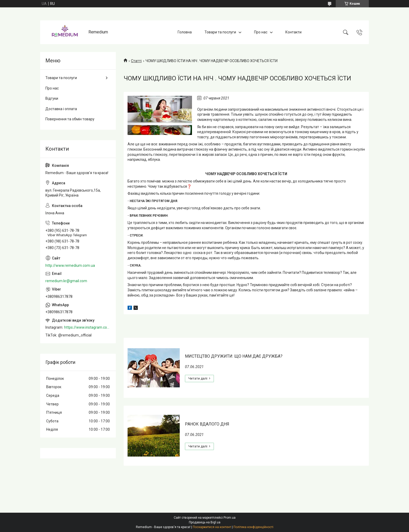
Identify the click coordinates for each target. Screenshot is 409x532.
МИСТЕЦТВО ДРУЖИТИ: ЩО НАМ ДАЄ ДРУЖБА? (234, 356)
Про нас (261, 32)
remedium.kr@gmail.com (66, 281)
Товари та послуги (220, 32)
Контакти (293, 32)
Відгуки (52, 98)
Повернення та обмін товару (70, 119)
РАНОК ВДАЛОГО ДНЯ (207, 424)
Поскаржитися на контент (212, 527)
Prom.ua (230, 518)
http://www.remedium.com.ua (70, 265)
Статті (136, 61)
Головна (185, 32)
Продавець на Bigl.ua (205, 522)
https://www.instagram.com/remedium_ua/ (87, 327)
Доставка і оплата (61, 109)
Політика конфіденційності (253, 527)
